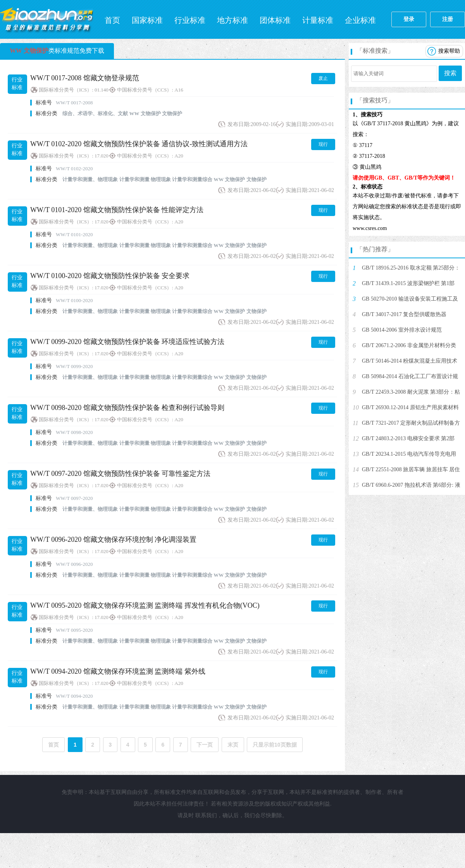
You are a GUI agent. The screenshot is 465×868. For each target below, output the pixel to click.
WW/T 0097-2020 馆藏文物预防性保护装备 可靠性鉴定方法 (120, 474)
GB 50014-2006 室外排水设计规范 (402, 330)
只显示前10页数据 (275, 745)
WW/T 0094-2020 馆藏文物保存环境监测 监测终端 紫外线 (118, 671)
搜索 (450, 73)
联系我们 (206, 815)
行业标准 (190, 20)
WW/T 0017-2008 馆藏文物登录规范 (85, 78)
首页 (112, 20)
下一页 (205, 745)
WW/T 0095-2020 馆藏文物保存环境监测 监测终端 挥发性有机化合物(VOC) (145, 605)
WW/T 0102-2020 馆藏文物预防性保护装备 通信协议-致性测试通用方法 (139, 144)
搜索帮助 (449, 51)
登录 (409, 19)
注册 (448, 19)
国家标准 (147, 20)
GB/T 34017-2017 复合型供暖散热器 (404, 314)
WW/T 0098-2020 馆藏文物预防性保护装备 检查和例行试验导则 (127, 408)
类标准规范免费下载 (57, 51)
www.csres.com (370, 228)
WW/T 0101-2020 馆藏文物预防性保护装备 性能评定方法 (117, 210)
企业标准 (360, 20)
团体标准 (275, 20)
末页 (233, 745)
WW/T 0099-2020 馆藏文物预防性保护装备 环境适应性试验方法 (127, 342)
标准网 (46, 19)
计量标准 (318, 20)
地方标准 (232, 20)
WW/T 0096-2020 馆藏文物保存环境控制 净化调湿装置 (113, 539)
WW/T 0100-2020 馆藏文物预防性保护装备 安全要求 (110, 276)
